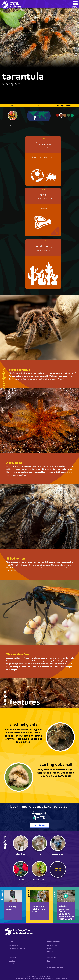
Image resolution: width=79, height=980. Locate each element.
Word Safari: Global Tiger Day (39, 909)
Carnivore (43, 209)
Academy (12, 961)
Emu (39, 854)
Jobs (48, 961)
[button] (75, 4)
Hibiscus (21, 880)
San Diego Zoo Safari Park (18, 948)
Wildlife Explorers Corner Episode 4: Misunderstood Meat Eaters (67, 913)
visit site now (39, 825)
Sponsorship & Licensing (55, 967)
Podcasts (50, 952)
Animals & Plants (52, 945)
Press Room (13, 964)
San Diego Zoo (14, 945)
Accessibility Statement (22, 979)
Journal (49, 948)
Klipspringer (21, 854)
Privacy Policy (37, 979)
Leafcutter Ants (39, 880)
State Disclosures (62, 979)
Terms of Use (49, 979)
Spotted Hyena (58, 854)
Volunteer (50, 964)
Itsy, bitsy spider (11, 908)
